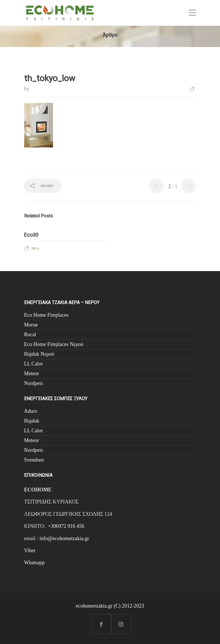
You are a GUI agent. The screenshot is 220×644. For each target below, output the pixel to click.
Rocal (30, 334)
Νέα (35, 248)
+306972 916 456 (66, 526)
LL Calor (34, 364)
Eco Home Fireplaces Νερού (54, 344)
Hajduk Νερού (39, 354)
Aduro (31, 411)
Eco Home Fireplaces (46, 315)
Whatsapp (34, 563)
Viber (30, 550)
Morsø (31, 325)
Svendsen (34, 460)
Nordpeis (34, 383)
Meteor (32, 373)
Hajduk (32, 421)
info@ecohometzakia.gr (64, 538)
